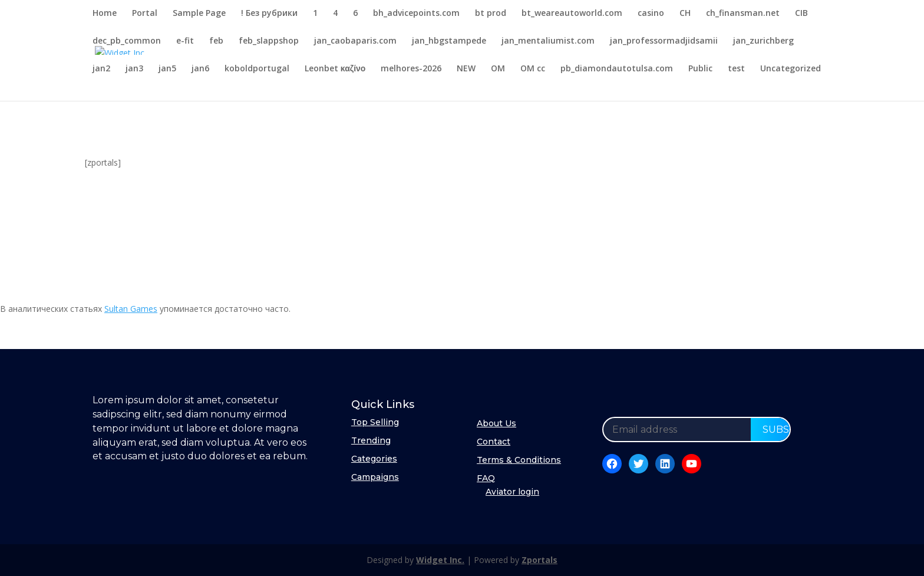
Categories (374, 459)
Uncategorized (791, 69)
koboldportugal (257, 69)
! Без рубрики (269, 14)
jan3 (134, 69)
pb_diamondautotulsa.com (617, 69)
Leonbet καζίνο (335, 69)
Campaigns (375, 477)
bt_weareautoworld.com (572, 14)
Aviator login (512, 492)
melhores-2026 (411, 69)
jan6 (200, 69)
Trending (371, 440)
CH (685, 14)
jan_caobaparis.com (355, 41)
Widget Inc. (440, 560)
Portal (145, 14)
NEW (466, 69)
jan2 (101, 69)
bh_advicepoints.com (416, 14)
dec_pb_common (127, 41)
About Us (496, 423)
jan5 (167, 69)
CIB (801, 14)
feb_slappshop (269, 41)
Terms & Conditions (519, 460)
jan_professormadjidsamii (664, 41)
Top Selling (375, 422)
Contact (494, 442)
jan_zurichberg (763, 41)
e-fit (185, 41)
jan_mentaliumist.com (548, 41)
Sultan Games (131, 309)
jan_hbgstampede (449, 41)
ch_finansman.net (743, 14)
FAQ (486, 478)
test (736, 69)
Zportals (539, 560)
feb (216, 41)
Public (700, 69)
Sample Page (199, 14)
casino (651, 14)
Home (105, 14)
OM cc (533, 69)
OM (498, 69)
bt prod (491, 14)
